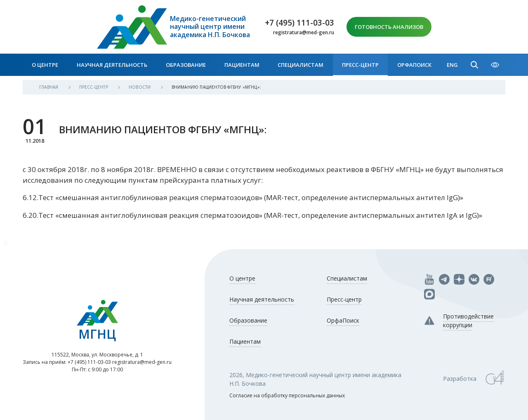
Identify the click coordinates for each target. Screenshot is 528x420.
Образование (186, 65)
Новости (140, 87)
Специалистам (301, 65)
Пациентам (242, 65)
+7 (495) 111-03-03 (299, 23)
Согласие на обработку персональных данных (287, 395)
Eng (452, 65)
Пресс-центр (360, 65)
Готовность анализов (389, 27)
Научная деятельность (112, 65)
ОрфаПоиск (414, 65)
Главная (49, 87)
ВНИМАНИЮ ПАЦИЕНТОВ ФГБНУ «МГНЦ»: (216, 87)
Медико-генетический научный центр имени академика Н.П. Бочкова (210, 27)
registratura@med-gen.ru (304, 33)
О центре (45, 65)
